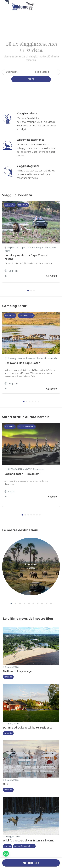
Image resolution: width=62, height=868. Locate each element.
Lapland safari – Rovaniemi (22, 474)
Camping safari (26, 316)
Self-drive (23, 205)
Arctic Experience (26, 427)
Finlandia (10, 427)
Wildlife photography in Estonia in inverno (29, 840)
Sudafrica (10, 205)
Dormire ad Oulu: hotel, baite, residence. (28, 727)
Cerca (31, 79)
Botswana (10, 316)
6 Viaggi (31, 568)
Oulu (6, 784)
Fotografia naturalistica (24, 846)
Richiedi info (31, 863)
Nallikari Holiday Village (17, 671)
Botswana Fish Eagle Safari (22, 363)
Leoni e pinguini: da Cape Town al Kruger (26, 257)
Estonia (8, 846)
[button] (28, 291)
